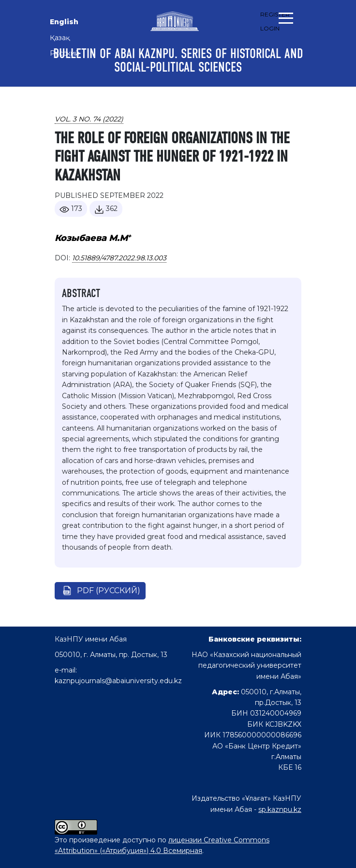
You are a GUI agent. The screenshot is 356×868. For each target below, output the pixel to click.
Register (275, 14)
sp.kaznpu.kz (280, 809)
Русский (65, 53)
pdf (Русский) (109, 591)
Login (270, 28)
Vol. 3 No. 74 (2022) (89, 119)
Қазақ (60, 38)
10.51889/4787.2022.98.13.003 (119, 258)
